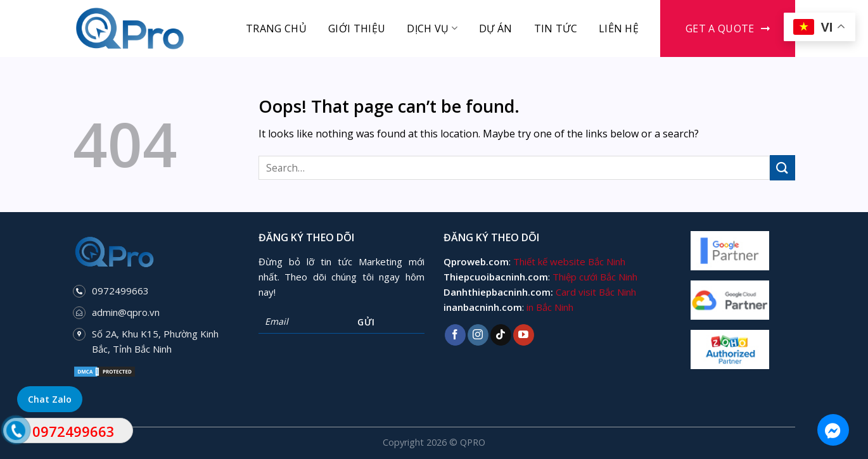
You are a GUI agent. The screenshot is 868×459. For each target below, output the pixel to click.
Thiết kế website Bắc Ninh (569, 261)
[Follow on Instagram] (478, 335)
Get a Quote (720, 28)
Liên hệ (619, 28)
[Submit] (782, 167)
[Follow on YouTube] (524, 335)
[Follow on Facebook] (455, 335)
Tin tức (556, 28)
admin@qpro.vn (126, 312)
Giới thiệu (357, 28)
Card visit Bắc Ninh (596, 292)
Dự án (496, 28)
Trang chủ (276, 28)
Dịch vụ (432, 28)
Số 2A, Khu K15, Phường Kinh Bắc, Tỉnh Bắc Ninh (155, 341)
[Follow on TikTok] (501, 335)
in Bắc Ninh (550, 307)
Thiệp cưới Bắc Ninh (595, 277)
